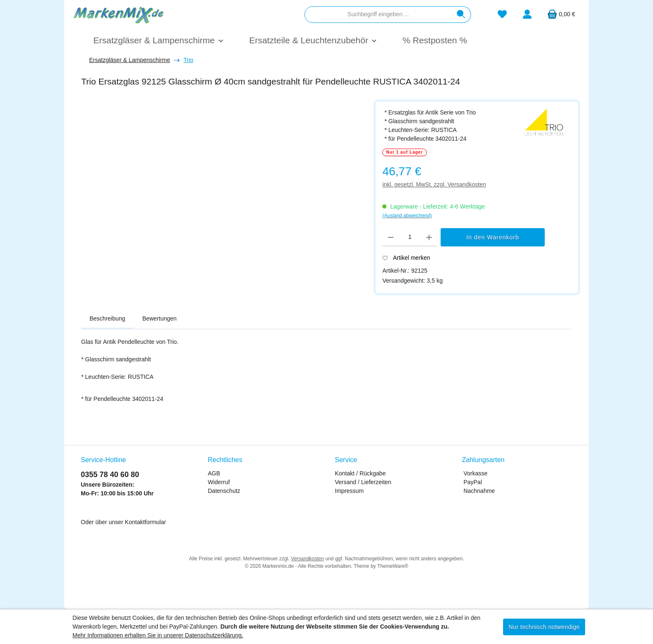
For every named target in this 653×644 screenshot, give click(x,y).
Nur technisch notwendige (544, 627)
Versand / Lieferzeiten (363, 482)
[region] (223, 198)
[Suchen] (461, 15)
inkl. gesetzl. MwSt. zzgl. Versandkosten (434, 184)
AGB (214, 473)
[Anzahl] (410, 237)
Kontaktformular (146, 522)
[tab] (107, 319)
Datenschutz (224, 491)
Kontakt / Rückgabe (360, 473)
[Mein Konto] (527, 14)
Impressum (349, 491)
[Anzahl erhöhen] (429, 237)
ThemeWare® (393, 566)
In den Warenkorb (493, 237)
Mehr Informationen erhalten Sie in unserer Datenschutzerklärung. (158, 635)
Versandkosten (308, 559)
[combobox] (378, 15)
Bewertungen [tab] (160, 318)
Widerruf (219, 482)
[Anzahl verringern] (391, 237)
